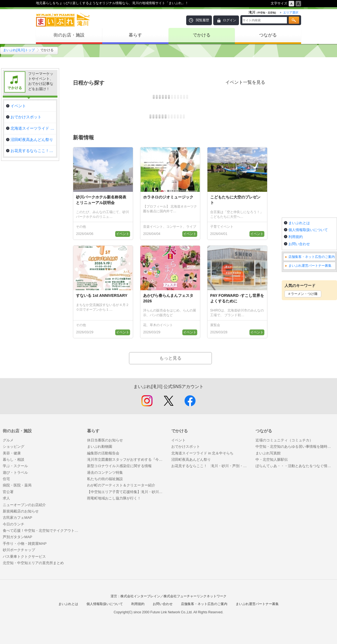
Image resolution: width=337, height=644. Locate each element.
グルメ (8, 440)
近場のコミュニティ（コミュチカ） (284, 440)
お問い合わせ (299, 244)
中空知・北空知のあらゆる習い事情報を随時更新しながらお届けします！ (295, 447)
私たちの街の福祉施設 (105, 479)
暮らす (135, 35)
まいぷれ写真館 (268, 453)
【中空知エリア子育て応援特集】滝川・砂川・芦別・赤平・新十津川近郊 (126, 492)
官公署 (8, 492)
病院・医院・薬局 (17, 485)
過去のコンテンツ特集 (105, 472)
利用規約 (296, 237)
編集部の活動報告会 (103, 453)
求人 (6, 498)
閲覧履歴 (202, 20)
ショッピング (14, 447)
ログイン (230, 20)
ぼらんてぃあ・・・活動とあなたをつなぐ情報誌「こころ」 (295, 466)
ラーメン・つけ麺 (304, 294)
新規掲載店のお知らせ (21, 511)
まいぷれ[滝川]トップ (19, 50)
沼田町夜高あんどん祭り (191, 460)
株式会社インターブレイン (140, 596)
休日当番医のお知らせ (105, 440)
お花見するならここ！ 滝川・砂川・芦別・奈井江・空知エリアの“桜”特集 (211, 466)
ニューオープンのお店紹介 (24, 505)
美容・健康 (12, 453)
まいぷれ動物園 (100, 447)
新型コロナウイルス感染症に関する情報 (119, 466)
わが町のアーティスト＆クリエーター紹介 (121, 485)
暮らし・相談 (14, 460)
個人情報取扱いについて (308, 230)
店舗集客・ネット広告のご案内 (312, 257)
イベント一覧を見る (245, 82)
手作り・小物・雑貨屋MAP (25, 544)
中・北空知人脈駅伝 (272, 460)
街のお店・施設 (69, 35)
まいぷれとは (299, 223)
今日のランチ (14, 524)
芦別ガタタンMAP (17, 537)
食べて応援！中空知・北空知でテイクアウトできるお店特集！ (42, 531)
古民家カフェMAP (17, 518)
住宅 (6, 479)
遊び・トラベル (15, 472)
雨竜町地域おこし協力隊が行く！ (114, 498)
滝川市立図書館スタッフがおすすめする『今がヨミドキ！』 (126, 460)
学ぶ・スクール (15, 466)
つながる (268, 35)
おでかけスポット (186, 447)
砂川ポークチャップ (19, 550)
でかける (202, 35)
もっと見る (170, 358)
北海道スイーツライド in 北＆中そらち (202, 453)
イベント (178, 440)
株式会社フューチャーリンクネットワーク (195, 596)
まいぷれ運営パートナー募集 (310, 266)
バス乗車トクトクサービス (24, 557)
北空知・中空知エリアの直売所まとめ (33, 563)
